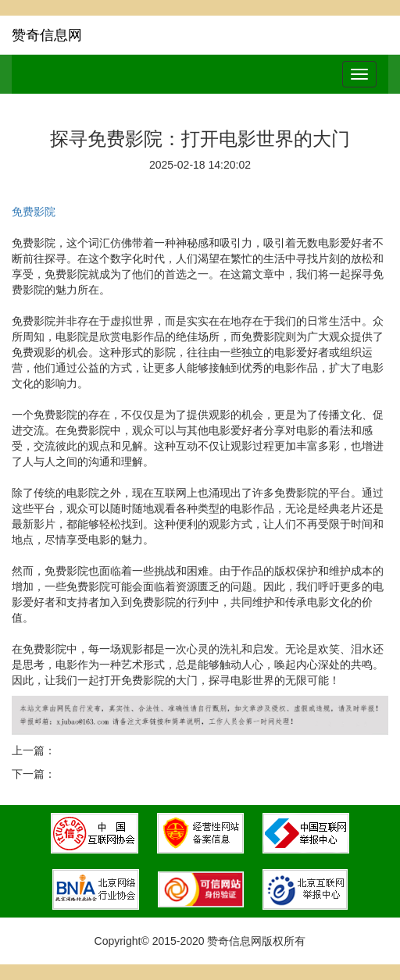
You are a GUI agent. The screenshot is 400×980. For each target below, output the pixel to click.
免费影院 (34, 212)
